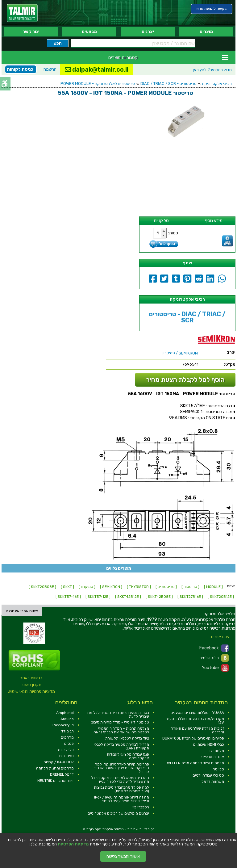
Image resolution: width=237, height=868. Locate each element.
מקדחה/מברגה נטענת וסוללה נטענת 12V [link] (195, 721)
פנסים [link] (69, 744)
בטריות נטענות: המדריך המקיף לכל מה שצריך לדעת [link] (118, 715)
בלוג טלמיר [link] (214, 658)
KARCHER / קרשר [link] (59, 762)
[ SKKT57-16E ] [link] (68, 597)
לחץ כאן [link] (212, 70)
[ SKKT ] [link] (67, 587)
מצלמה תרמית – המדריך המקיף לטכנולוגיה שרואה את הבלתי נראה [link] (121, 730)
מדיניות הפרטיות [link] (73, 844)
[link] (22, 13)
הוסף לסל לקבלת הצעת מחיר (185, 380)
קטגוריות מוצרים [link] (123, 57)
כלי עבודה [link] (66, 750)
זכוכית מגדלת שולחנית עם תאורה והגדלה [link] (197, 730)
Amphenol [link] (65, 713)
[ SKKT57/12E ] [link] (98, 597)
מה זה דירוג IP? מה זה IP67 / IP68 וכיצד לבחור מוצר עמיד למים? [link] (122, 799)
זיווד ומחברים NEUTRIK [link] (56, 781)
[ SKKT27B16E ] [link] (190, 597)
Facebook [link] (214, 648)
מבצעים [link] (89, 32)
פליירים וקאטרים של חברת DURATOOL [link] (193, 738)
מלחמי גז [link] (217, 751)
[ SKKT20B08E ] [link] (42, 587)
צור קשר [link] (31, 32)
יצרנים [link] (148, 32)
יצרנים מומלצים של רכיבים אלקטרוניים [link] (118, 813)
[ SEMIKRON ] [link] (111, 587)
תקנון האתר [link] (31, 685)
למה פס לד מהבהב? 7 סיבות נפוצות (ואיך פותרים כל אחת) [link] (121, 789)
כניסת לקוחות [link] (20, 69)
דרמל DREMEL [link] (62, 774)
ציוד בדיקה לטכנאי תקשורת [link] (127, 738)
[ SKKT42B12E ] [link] (128, 597)
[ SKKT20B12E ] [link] (221, 597)
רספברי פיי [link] (141, 807)
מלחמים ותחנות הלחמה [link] (55, 768)
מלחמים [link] (67, 737)
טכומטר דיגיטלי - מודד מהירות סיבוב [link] (120, 722)
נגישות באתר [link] (31, 678)
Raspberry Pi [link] (63, 725)
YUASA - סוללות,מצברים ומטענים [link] (197, 713)
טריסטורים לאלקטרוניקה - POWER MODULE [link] (98, 84)
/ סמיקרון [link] (180, 353)
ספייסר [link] (218, 769)
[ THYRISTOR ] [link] (139, 587)
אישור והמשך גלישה (123, 856)
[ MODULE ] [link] (213, 587)
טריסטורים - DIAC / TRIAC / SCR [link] (168, 84)
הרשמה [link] (50, 69)
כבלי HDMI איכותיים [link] (209, 744)
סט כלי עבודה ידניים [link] (208, 775)
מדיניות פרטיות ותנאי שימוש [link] (31, 692)
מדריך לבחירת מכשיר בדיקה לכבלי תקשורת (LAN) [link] (121, 746)
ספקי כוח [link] (67, 756)
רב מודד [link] (67, 731)
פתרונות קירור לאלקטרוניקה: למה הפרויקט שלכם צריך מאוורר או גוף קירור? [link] (122, 768)
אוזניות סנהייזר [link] (212, 757)
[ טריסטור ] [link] (190, 587)
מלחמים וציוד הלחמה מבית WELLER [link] (195, 763)
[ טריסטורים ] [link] (166, 587)
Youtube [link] (215, 668)
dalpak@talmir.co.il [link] (97, 69)
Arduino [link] (67, 719)
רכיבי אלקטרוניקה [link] (217, 84)
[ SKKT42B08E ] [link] (159, 597)
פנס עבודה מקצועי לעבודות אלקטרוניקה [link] (128, 756)
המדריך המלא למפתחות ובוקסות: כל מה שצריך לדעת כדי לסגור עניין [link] (120, 780)
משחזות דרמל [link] (213, 782)
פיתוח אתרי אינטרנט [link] (22, 611)
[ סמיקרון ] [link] (87, 587)
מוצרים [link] (206, 32)
